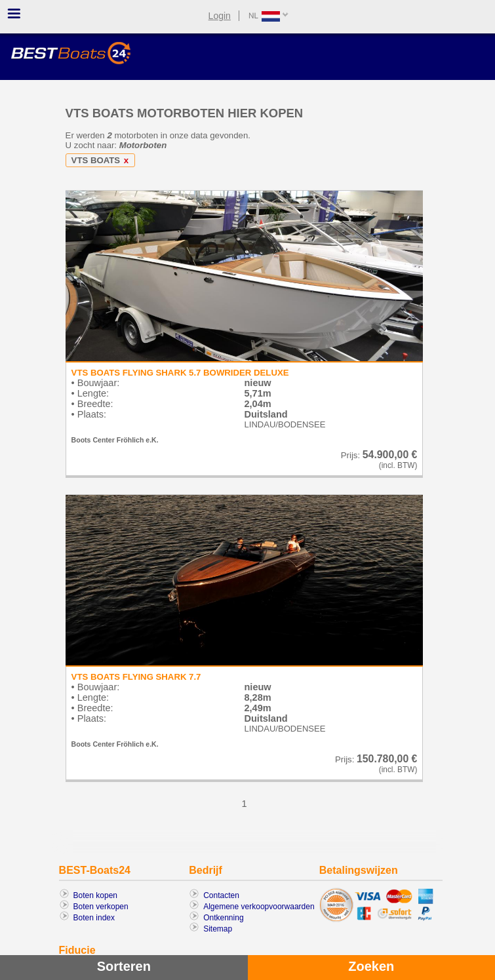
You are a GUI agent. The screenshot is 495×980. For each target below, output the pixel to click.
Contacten (221, 895)
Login (220, 16)
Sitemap (218, 929)
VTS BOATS (102, 160)
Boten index (94, 918)
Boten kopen (95, 895)
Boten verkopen (101, 907)
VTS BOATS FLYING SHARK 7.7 (136, 677)
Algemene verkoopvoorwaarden (259, 907)
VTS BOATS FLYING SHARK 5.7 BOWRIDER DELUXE (180, 373)
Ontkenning (223, 918)
